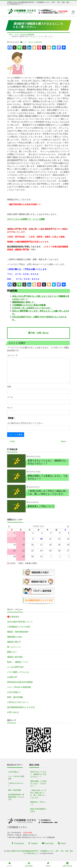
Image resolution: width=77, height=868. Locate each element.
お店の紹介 (29, 864)
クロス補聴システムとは (18, 672)
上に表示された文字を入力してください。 (26, 423)
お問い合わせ (13, 713)
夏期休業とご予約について (38, 804)
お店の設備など (14, 693)
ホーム (10, 864)
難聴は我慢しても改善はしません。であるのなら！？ (38, 784)
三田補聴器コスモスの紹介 (19, 627)
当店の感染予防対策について (20, 622)
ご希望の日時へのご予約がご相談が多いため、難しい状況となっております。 (38, 794)
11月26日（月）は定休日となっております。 (32, 308)
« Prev (12, 441)
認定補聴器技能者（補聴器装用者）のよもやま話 (16, 797)
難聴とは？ (12, 652)
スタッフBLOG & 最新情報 (32, 42)
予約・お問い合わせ (38, 333)
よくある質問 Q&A (15, 667)
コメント (12, 355)
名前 (9, 387)
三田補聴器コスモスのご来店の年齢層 (29, 305)
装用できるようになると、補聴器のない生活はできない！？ (38, 775)
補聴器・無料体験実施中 (18, 632)
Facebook (18, 844)
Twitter (33, 844)
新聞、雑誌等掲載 (15, 698)
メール (10, 397)
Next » (64, 441)
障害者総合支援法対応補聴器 (20, 682)
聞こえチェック (14, 647)
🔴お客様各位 (13, 617)
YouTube (48, 844)
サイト (10, 408)
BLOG (48, 864)
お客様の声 (12, 677)
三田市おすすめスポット (18, 703)
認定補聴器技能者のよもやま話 (21, 708)
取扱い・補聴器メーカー (18, 662)
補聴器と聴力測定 (15, 657)
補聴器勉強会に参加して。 (24, 302)
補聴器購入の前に (15, 637)
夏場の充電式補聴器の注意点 (38, 810)
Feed (62, 844)
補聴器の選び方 (14, 642)
